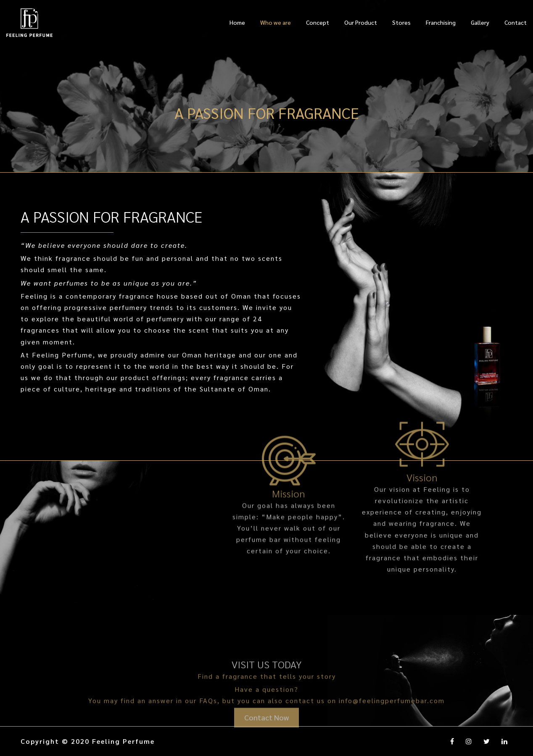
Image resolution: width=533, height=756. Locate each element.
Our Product (361, 22)
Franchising (441, 22)
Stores (401, 22)
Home (237, 22)
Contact (516, 22)
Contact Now (266, 728)
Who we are (276, 22)
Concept (318, 22)
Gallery (480, 22)
